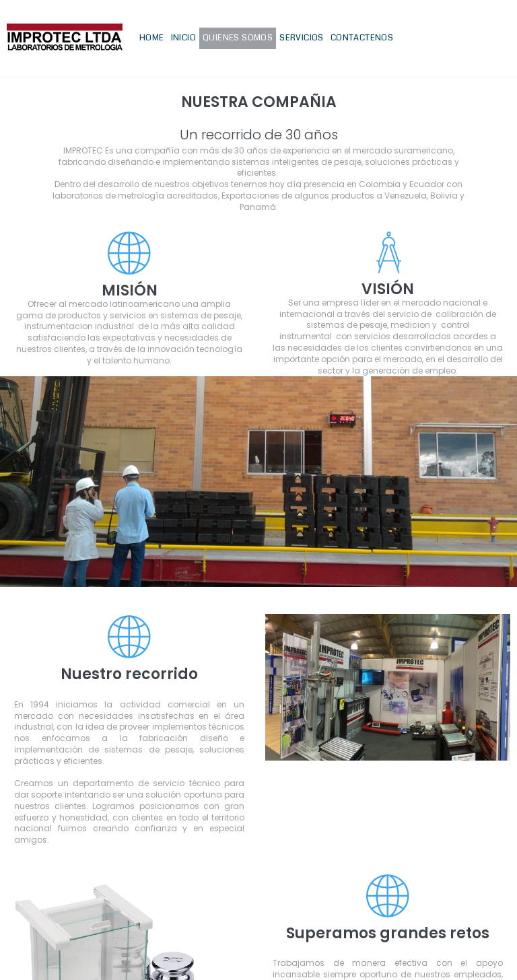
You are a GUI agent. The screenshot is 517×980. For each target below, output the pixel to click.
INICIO (183, 38)
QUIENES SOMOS (238, 38)
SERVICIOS (302, 38)
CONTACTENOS (362, 38)
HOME (152, 38)
